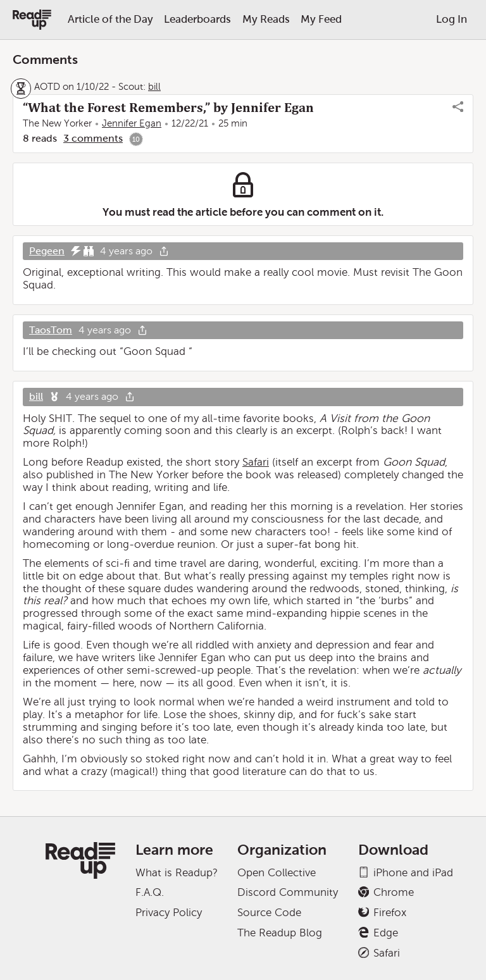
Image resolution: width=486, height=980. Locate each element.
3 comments (93, 138)
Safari (256, 462)
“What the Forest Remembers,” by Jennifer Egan (168, 108)
